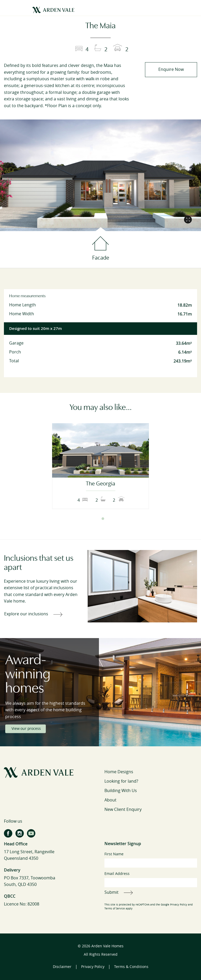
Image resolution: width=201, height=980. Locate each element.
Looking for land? (121, 781)
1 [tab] (98, 519)
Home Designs (119, 772)
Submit (111, 892)
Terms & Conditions (131, 967)
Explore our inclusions (26, 614)
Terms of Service (115, 909)
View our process (26, 729)
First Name (151, 860)
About (110, 800)
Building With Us (121, 791)
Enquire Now (171, 69)
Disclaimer (62, 967)
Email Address (151, 879)
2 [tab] (103, 519)
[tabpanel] (100, 466)
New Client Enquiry (123, 809)
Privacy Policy (179, 905)
